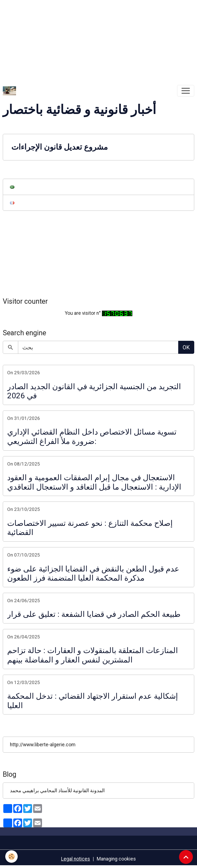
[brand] (11, 91)
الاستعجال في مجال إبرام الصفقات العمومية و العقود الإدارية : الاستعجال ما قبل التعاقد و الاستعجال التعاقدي (94, 482)
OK (186, 347)
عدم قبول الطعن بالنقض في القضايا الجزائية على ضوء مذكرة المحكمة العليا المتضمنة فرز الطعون (93, 574)
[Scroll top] (186, 857)
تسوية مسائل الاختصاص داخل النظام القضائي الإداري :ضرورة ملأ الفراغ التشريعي (92, 437)
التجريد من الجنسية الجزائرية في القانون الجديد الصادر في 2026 (94, 391)
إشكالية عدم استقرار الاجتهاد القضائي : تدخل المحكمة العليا (93, 701)
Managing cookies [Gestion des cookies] (116, 859)
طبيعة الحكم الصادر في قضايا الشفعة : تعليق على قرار (94, 614)
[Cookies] (12, 857)
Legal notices (76, 859)
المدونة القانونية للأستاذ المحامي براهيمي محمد (57, 791)
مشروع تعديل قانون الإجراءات (60, 147)
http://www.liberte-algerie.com (43, 745)
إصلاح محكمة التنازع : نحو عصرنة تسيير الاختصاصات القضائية (90, 528)
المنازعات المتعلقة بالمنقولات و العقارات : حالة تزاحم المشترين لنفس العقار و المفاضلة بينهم (93, 655)
